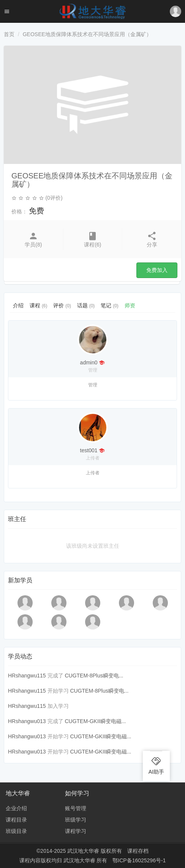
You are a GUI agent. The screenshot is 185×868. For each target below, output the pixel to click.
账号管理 (76, 808)
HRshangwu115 (27, 676)
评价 (62, 305)
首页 (9, 34)
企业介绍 (16, 808)
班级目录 (16, 831)
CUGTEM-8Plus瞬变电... (94, 676)
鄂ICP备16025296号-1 (139, 860)
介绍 (18, 305)
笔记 (109, 305)
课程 (38, 305)
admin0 (89, 362)
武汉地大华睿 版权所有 (95, 851)
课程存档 (138, 851)
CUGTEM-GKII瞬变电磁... (95, 721)
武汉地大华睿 (80, 860)
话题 (86, 305)
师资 (130, 305)
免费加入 (157, 270)
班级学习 (76, 820)
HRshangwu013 (27, 721)
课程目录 (16, 820)
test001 (89, 450)
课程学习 (76, 831)
